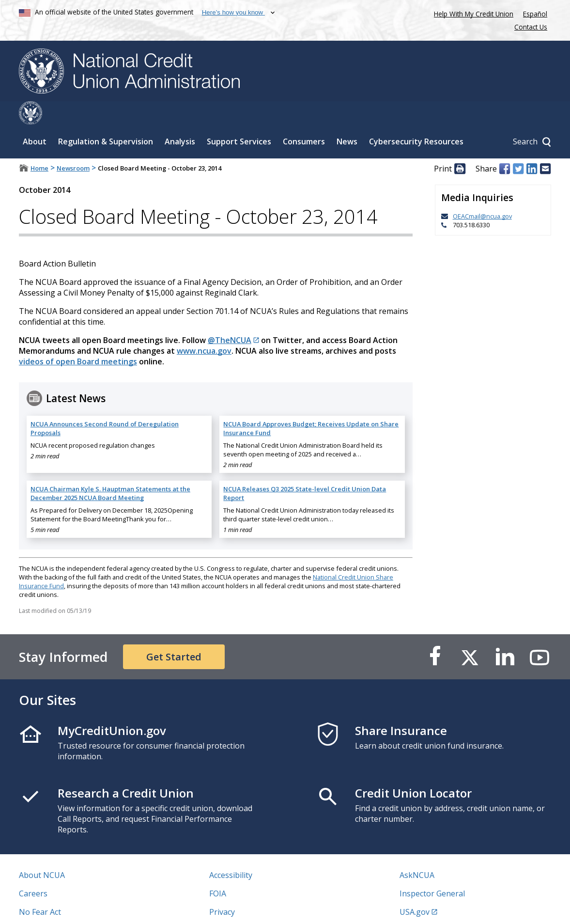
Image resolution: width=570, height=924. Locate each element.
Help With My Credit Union (472, 13)
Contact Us (531, 27)
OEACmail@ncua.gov (482, 193)
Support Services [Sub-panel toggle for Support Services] (239, 118)
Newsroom (73, 145)
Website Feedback (242, 907)
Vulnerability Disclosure (62, 907)
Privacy (222, 889)
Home (39, 145)
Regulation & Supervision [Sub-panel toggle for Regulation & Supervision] (106, 118)
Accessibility (231, 852)
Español (535, 14)
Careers (33, 870)
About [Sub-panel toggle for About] (35, 118)
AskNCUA (417, 852)
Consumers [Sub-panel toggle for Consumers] (304, 118)
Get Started (174, 634)
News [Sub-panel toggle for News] (347, 118)
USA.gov (415, 889)
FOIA (218, 870)
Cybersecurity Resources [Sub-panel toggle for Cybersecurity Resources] (416, 118)
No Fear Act (40, 889)
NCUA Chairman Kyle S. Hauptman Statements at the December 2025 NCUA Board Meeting (110, 470)
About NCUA (42, 852)
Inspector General (432, 870)
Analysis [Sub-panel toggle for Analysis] (180, 118)
